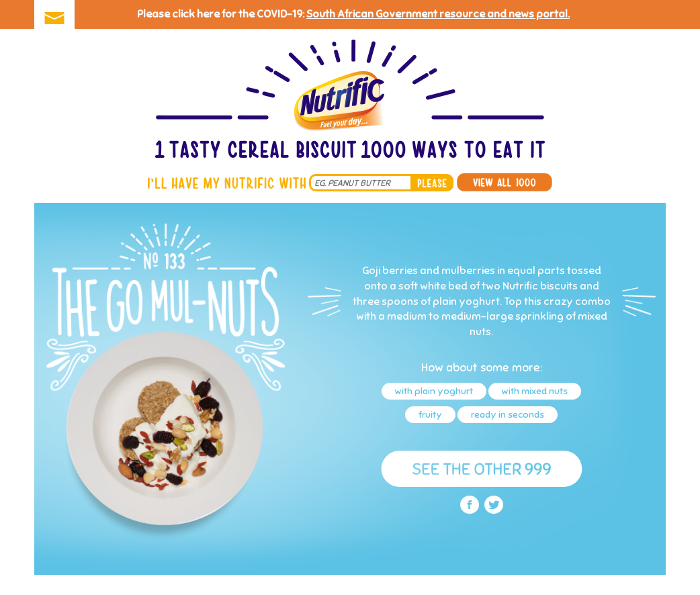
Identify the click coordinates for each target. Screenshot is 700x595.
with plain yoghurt (434, 391)
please (432, 183)
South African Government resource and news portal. (438, 14)
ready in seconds (508, 415)
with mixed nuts (535, 391)
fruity (430, 415)
